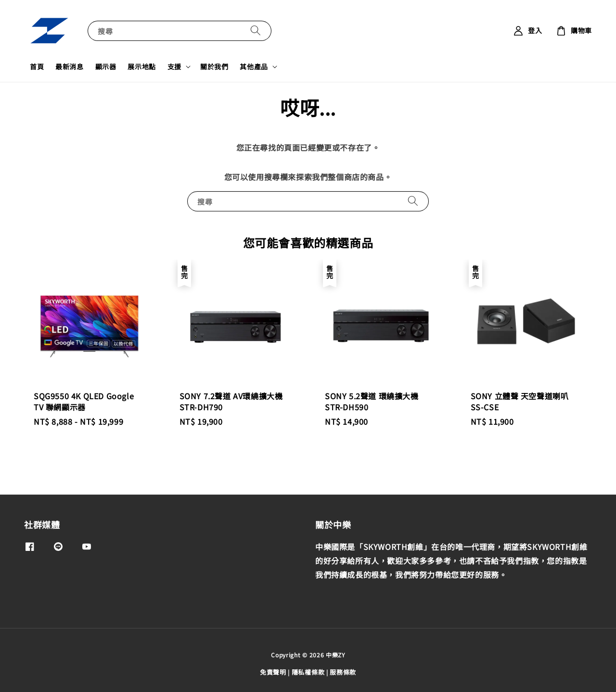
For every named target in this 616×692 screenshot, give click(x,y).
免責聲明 (273, 672)
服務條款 (343, 672)
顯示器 (106, 66)
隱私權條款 (308, 672)
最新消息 (69, 66)
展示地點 (141, 66)
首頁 (37, 66)
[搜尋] (256, 31)
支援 (174, 66)
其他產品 (254, 66)
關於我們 (214, 66)
